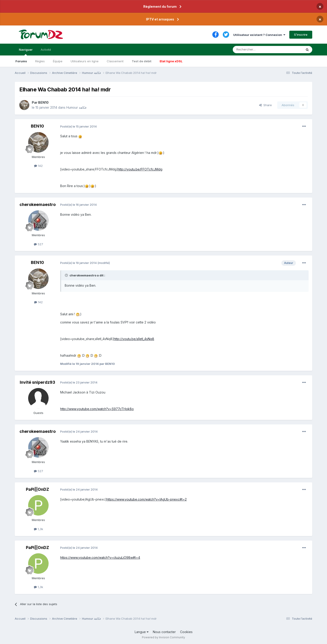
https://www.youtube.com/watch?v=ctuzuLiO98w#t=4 (100, 558)
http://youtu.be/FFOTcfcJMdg (140, 169)
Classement (115, 61)
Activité (46, 50)
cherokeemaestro (38, 204)
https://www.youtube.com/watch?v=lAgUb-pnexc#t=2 (147, 499)
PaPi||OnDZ (37, 489)
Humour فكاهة (76, 107)
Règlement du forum (160, 6)
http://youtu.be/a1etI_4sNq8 (134, 339)
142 (38, 166)
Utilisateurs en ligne (85, 61)
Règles (40, 61)
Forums (21, 61)
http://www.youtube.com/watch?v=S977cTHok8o (97, 409)
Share (265, 105)
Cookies (186, 632)
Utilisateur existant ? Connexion (259, 35)
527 (38, 244)
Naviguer (26, 52)
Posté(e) (78, 126)
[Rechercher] (258, 50)
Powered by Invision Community (163, 637)
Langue (142, 632)
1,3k (38, 529)
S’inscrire (301, 35)
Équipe (58, 61)
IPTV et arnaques (160, 19)
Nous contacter (164, 632)
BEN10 (43, 102)
